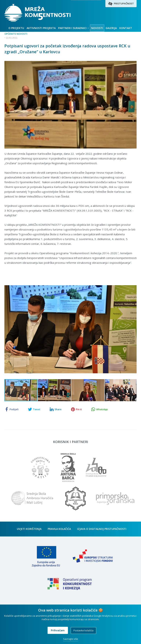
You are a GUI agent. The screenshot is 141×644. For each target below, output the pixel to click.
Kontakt (126, 28)
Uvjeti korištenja (29, 530)
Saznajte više (71, 639)
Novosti (97, 28)
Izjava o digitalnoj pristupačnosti (102, 530)
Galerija (111, 28)
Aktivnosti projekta (41, 28)
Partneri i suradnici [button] (73, 28)
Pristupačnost (121, 4)
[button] (133, 283)
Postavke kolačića (83, 630)
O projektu (16, 28)
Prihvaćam (58, 630)
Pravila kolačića (59, 530)
